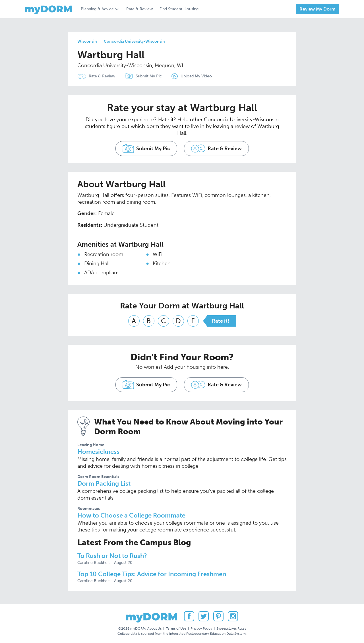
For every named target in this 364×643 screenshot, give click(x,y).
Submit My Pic (149, 76)
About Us (154, 628)
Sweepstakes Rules (231, 628)
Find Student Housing (179, 9)
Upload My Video (196, 76)
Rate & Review (139, 9)
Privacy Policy (201, 628)
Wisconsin (87, 41)
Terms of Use (176, 628)
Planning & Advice (97, 9)
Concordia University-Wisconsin (134, 41)
